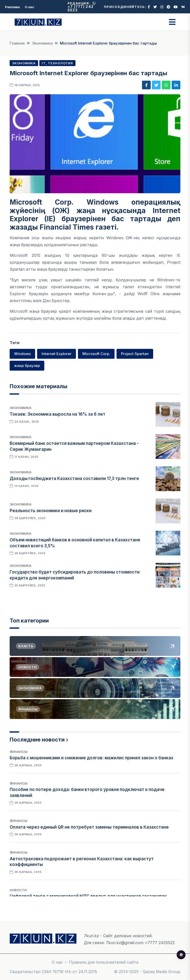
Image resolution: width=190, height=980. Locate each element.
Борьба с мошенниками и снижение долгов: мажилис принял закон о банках (92, 758)
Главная (17, 43)
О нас (29, 7)
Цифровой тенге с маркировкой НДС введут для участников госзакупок (88, 896)
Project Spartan (135, 354)
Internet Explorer (57, 354)
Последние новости (37, 740)
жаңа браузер (27, 366)
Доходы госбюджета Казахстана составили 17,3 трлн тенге (74, 478)
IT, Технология (57, 63)
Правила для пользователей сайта (104, 962)
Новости (18, 890)
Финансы (19, 752)
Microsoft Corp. (96, 354)
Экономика (42, 43)
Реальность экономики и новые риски (51, 511)
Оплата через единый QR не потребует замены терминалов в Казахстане (89, 827)
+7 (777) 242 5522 (82, 7)
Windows (22, 354)
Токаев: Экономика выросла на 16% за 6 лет (58, 414)
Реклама (12, 7)
